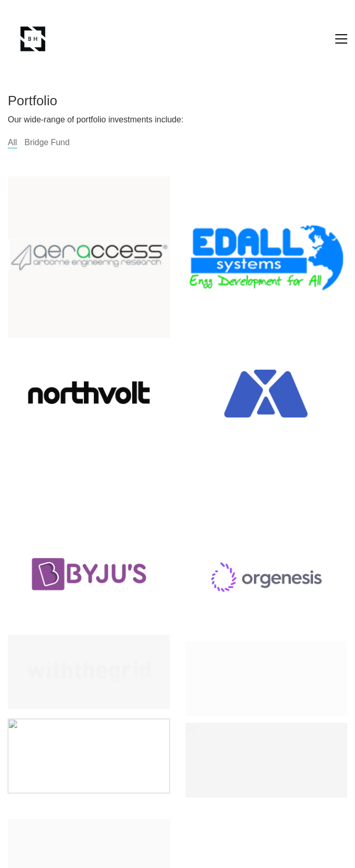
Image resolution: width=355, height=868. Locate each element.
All (12, 142)
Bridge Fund (47, 142)
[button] (341, 39)
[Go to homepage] (34, 39)
